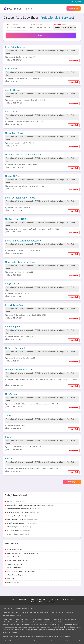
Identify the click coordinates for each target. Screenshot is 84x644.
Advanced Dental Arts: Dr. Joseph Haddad (21, 571)
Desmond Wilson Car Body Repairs (24, 154)
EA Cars (9, 458)
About (32, 599)
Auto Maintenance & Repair (55, 51)
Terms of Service (68, 599)
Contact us (32, 602)
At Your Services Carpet (15, 575)
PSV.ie (8, 437)
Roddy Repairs (13, 327)
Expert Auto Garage (16, 305)
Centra (9, 415)
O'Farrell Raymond (15, 348)
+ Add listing (74, 8)
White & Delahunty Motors (22, 523)
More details (74, 60)
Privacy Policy (42, 599)
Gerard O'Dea (12, 176)
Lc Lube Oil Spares (19, 527)
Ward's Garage (13, 90)
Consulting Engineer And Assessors (24, 509)
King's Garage (12, 284)
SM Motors (16, 501)
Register (78, 2)
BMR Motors (12, 69)
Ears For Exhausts (18, 530)
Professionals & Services (57, 18)
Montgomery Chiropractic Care (17, 560)
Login (71, 2)
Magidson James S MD (14, 564)
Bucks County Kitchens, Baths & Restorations (22, 553)
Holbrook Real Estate (14, 557)
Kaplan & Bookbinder (14, 568)
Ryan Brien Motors (15, 47)
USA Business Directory (47, 602)
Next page (72, 482)
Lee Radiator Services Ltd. (19, 370)
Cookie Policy (55, 599)
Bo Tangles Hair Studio (14, 550)
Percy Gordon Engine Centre (20, 198)
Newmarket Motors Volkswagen (22, 262)
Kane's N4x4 (12, 112)
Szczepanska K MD (13, 582)
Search (41, 35)
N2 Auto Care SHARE (16, 219)
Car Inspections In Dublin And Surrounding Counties (30, 505)
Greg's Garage (13, 394)
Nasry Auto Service (15, 133)
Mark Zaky (10, 578)
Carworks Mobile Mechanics (22, 520)
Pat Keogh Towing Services (21, 516)
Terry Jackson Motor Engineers (23, 512)
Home (12, 599)
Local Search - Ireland (20, 9)
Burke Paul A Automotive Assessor (23, 241)
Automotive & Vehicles (34, 51)
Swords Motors (18, 534)
